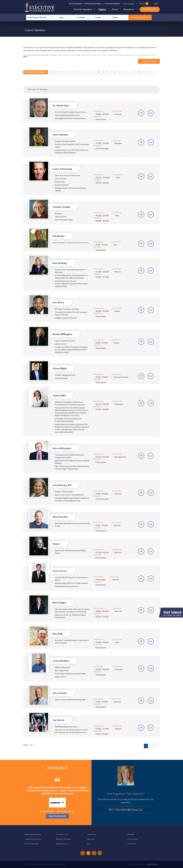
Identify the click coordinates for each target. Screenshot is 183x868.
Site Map (131, 834)
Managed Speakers (63, 839)
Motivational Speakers (94, 4)
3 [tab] (48, 811)
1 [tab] (41, 811)
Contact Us (132, 844)
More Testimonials (57, 816)
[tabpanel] (57, 797)
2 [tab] (45, 811)
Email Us (137, 810)
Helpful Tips (92, 834)
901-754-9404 (129, 4)
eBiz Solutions (153, 864)
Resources (128, 9)
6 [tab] (59, 811)
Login (156, 4)
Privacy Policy (133, 839)
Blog (89, 844)
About (114, 9)
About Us (91, 839)
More (25, 57)
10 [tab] (73, 811)
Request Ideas (150, 9)
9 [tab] (69, 811)
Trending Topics (62, 834)
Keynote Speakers (76, 4)
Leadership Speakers (112, 4)
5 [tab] (55, 811)
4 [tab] (52, 811)
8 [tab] (66, 811)
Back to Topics (149, 61)
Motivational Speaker (33, 834)
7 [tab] (62, 811)
